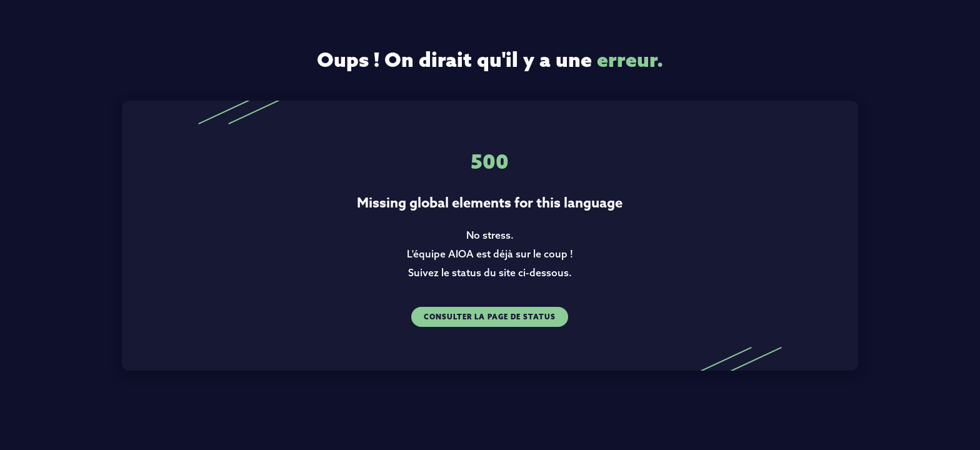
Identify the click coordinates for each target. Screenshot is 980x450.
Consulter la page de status (490, 317)
